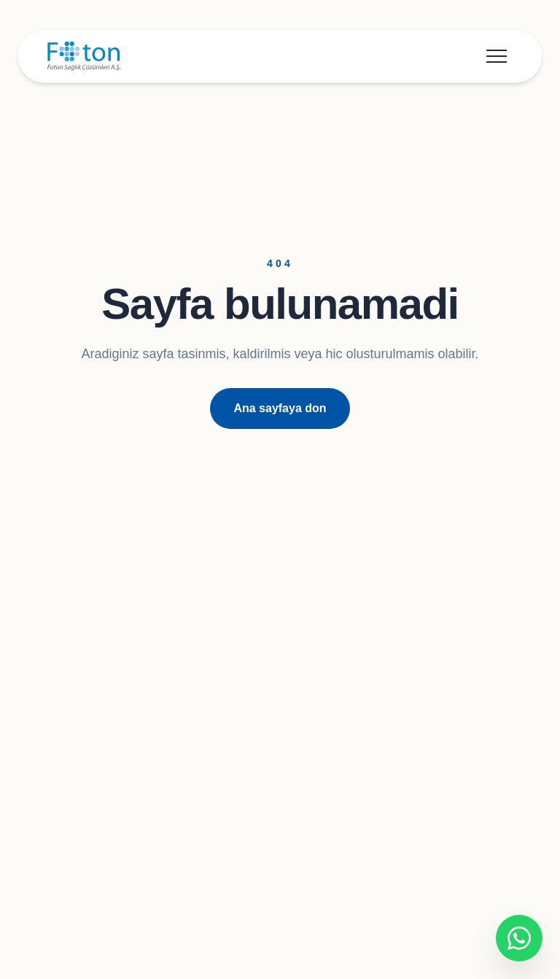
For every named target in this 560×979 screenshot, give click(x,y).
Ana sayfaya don (280, 408)
